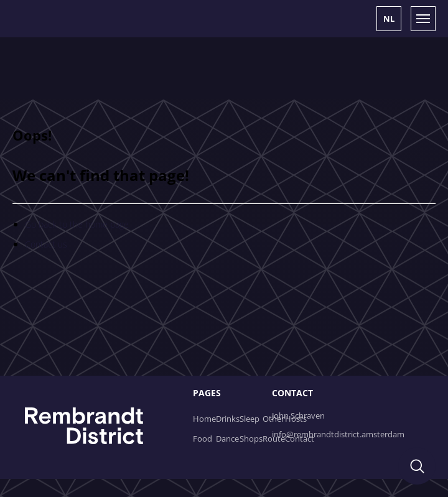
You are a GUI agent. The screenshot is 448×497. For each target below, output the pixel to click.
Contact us (46, 244)
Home (204, 419)
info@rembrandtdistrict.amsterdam (338, 434)
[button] (389, 19)
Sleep (250, 419)
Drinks (228, 419)
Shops (251, 439)
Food (203, 439)
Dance (227, 439)
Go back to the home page (77, 224)
